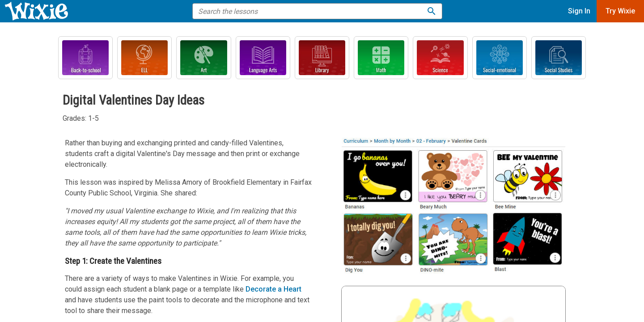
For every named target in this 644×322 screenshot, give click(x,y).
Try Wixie (620, 11)
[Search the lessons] (432, 11)
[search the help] (311, 11)
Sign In (579, 11)
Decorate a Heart (273, 289)
